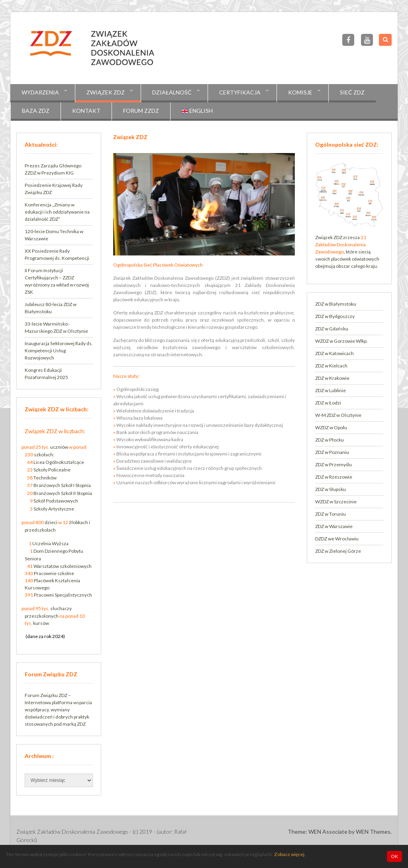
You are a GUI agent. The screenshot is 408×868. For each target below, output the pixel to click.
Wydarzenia (40, 92)
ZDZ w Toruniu (331, 514)
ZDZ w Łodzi (328, 403)
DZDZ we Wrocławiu (337, 539)
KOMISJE (300, 92)
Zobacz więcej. (290, 854)
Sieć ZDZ (352, 92)
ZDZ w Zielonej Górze (338, 551)
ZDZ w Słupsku (331, 489)
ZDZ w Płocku (330, 440)
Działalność (172, 92)
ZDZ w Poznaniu (332, 452)
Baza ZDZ (36, 111)
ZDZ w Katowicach (334, 353)
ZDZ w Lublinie (331, 390)
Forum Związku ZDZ (46, 695)
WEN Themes (373, 832)
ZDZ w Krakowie (332, 378)
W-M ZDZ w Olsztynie (338, 415)
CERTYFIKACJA (240, 92)
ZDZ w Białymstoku (336, 304)
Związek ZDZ (106, 92)
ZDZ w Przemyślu (333, 464)
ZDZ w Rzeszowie (334, 477)
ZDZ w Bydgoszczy (335, 316)
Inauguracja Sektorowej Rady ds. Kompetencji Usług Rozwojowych (59, 351)
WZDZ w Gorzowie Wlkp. (341, 341)
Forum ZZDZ (141, 111)
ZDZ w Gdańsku (332, 329)
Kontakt (86, 111)
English (197, 111)
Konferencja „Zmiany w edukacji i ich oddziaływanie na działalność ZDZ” (57, 212)
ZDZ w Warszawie (334, 526)
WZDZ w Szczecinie (336, 502)
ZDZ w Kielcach (331, 366)
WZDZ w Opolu (331, 427)
